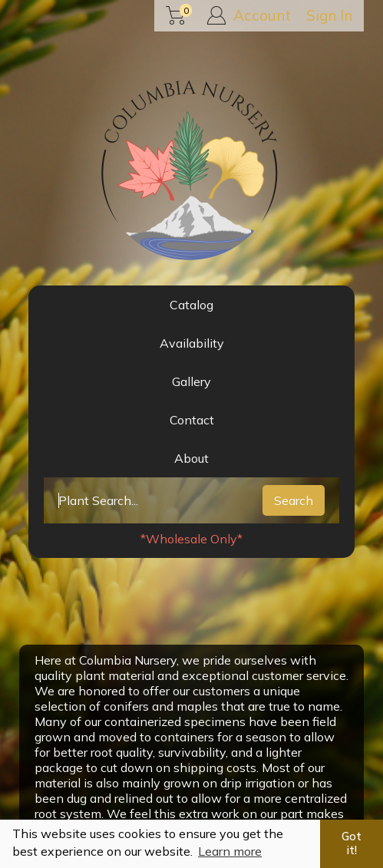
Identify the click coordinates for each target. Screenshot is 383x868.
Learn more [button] (230, 851)
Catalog (191, 305)
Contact (192, 420)
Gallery (191, 381)
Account (249, 15)
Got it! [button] (352, 843)
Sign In (329, 15)
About (191, 458)
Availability (192, 343)
